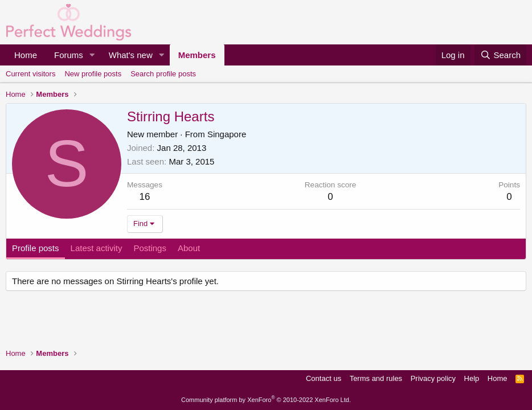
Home (26, 55)
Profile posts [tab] (36, 248)
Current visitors (30, 74)
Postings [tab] (150, 248)
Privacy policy (433, 378)
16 (145, 197)
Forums (69, 55)
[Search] (500, 55)
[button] (92, 55)
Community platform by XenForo (266, 400)
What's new (131, 55)
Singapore (227, 134)
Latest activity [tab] (97, 248)
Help (472, 378)
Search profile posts (163, 74)
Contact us (324, 378)
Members (197, 55)
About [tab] (189, 248)
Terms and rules (376, 378)
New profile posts (93, 74)
